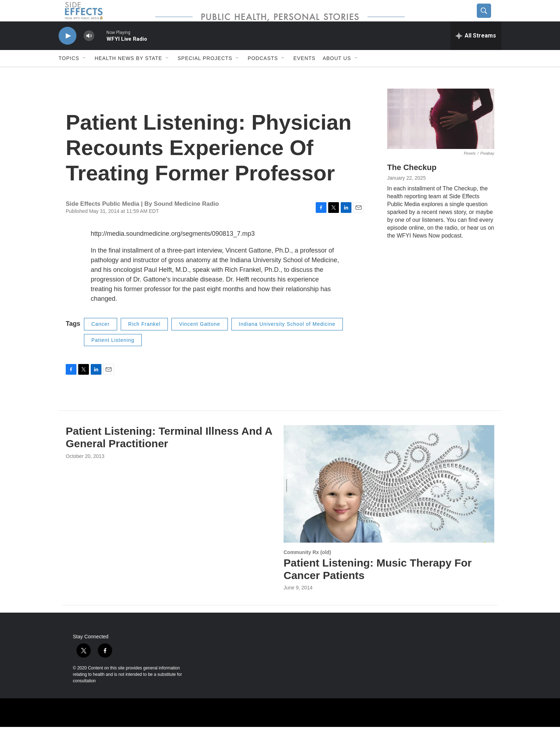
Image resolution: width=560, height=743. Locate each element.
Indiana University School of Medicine (287, 340)
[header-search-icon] (490, 19)
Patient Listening (113, 356)
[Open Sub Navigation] (85, 74)
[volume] (89, 52)
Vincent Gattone (199, 340)
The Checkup (412, 183)
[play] (67, 52)
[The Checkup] (441, 135)
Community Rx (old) (307, 568)
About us (337, 74)
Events (304, 74)
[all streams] (476, 52)
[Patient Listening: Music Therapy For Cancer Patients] (389, 500)
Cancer (101, 340)
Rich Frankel (144, 340)
